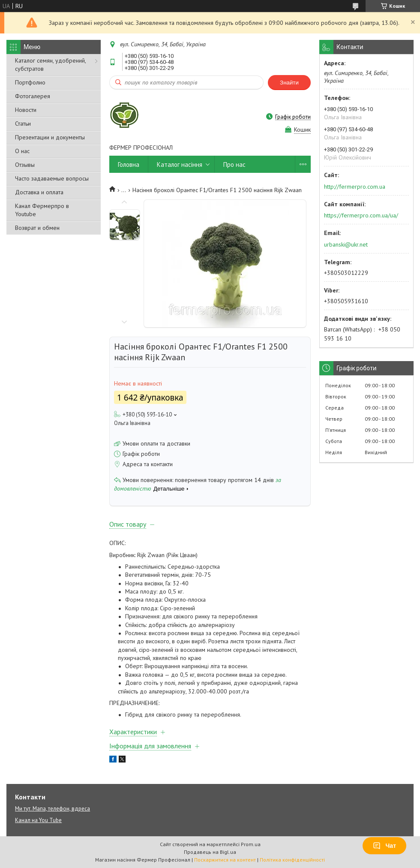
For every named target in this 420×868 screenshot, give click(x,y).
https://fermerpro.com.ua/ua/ (361, 215)
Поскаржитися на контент (225, 860)
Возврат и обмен (37, 228)
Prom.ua (251, 844)
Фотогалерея (33, 96)
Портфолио (30, 82)
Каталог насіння (180, 164)
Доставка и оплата (39, 192)
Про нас (234, 164)
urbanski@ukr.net (346, 244)
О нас (22, 151)
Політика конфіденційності (292, 860)
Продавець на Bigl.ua (210, 852)
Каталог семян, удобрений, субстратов (50, 65)
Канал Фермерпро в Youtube (42, 210)
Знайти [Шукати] (289, 83)
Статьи (23, 124)
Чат (384, 846)
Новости (26, 110)
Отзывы (25, 165)
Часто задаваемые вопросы (52, 178)
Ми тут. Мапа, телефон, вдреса (52, 809)
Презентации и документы (50, 137)
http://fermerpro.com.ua (355, 187)
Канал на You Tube (38, 820)
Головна (129, 164)
